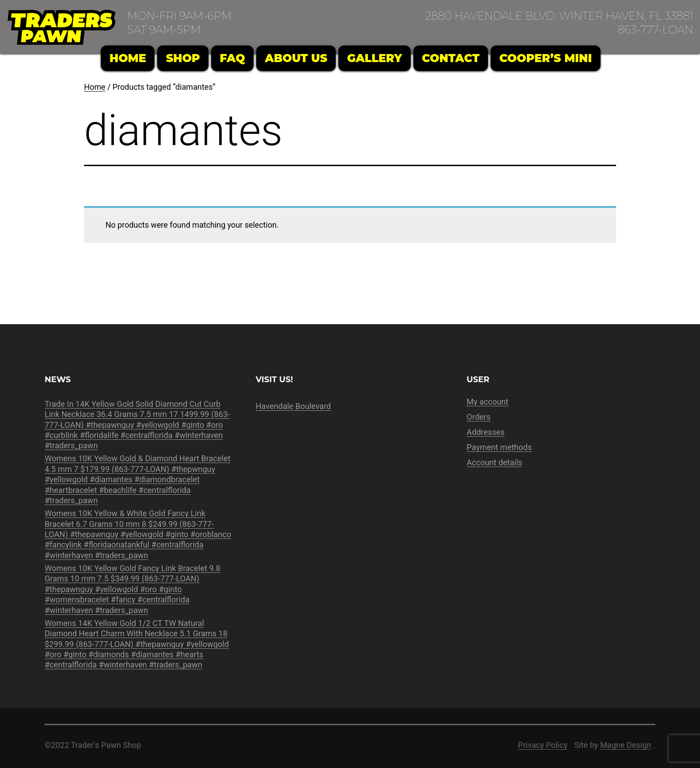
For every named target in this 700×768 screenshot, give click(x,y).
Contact (451, 58)
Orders (478, 417)
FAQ (232, 58)
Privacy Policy (543, 745)
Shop (183, 58)
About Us (296, 58)
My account (487, 402)
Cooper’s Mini (546, 58)
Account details (494, 462)
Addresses (485, 432)
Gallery (374, 58)
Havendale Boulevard (294, 406)
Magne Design (626, 745)
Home (128, 58)
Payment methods (499, 447)
